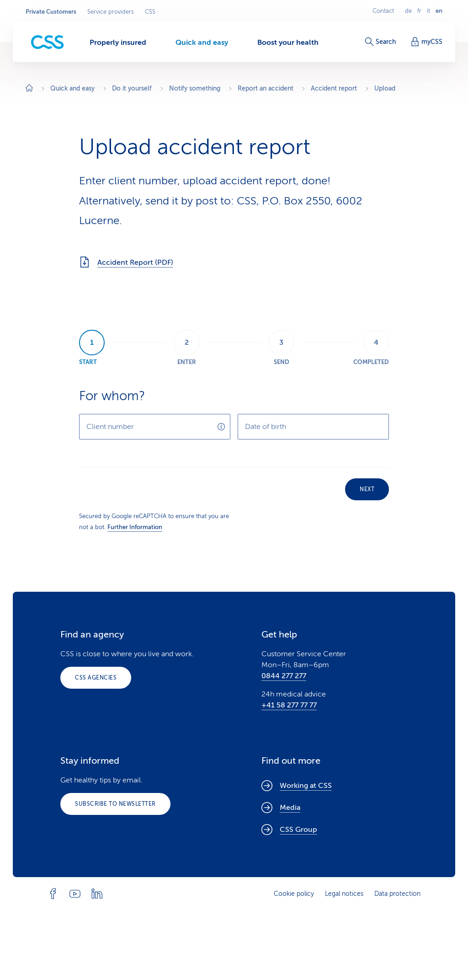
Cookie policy (294, 894)
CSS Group (289, 830)
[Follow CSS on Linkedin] (97, 894)
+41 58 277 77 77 (289, 705)
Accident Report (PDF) (126, 262)
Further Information (135, 527)
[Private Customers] (48, 42)
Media (281, 808)
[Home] (29, 89)
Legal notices (344, 894)
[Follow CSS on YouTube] (75, 894)
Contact (383, 11)
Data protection (397, 894)
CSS (150, 12)
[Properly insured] (118, 42)
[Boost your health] (288, 42)
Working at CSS (297, 786)
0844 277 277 (284, 676)
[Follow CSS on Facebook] (53, 894)
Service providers (111, 12)
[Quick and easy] (202, 42)
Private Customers (51, 12)
